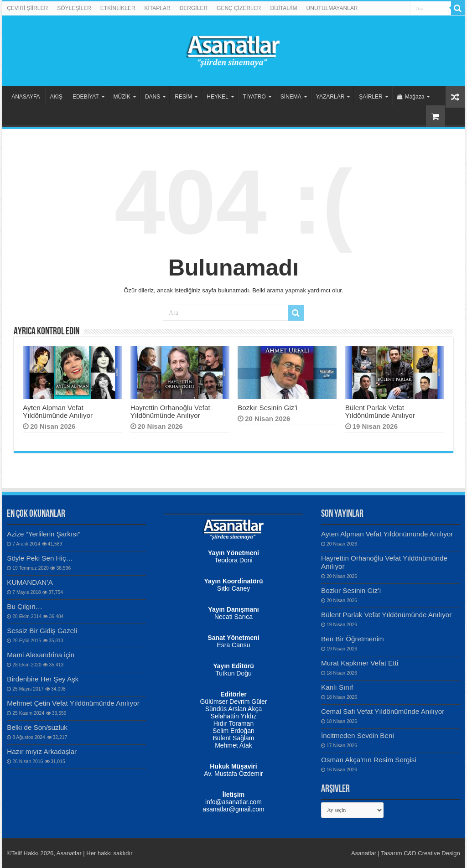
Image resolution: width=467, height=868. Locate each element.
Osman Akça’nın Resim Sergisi (369, 760)
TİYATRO (254, 97)
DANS (153, 97)
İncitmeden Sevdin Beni (358, 735)
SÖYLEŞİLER (74, 8)
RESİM (183, 97)
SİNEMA (291, 97)
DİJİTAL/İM (283, 8)
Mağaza (411, 97)
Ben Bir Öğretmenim (353, 639)
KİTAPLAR (158, 8)
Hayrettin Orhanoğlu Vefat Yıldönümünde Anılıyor (170, 411)
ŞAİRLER (371, 97)
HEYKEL (217, 97)
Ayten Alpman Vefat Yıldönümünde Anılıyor (58, 411)
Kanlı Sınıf (337, 687)
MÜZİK (122, 97)
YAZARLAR (330, 97)
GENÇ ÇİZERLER (239, 8)
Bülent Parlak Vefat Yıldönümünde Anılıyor (380, 411)
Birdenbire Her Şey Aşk (43, 679)
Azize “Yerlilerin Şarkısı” (44, 534)
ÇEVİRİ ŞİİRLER (27, 8)
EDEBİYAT (86, 97)
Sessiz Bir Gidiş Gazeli (42, 631)
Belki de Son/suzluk (37, 727)
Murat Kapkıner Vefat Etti (360, 663)
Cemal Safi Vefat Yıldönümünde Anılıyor (383, 711)
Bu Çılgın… (25, 606)
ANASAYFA (26, 97)
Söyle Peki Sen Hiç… (40, 558)
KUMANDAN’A (30, 582)
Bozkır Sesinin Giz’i (267, 408)
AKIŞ (56, 97)
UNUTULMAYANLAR (332, 8)
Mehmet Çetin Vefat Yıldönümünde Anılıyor (73, 703)
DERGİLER (194, 8)
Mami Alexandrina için (41, 655)
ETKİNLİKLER (118, 8)
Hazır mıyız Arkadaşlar (42, 751)
